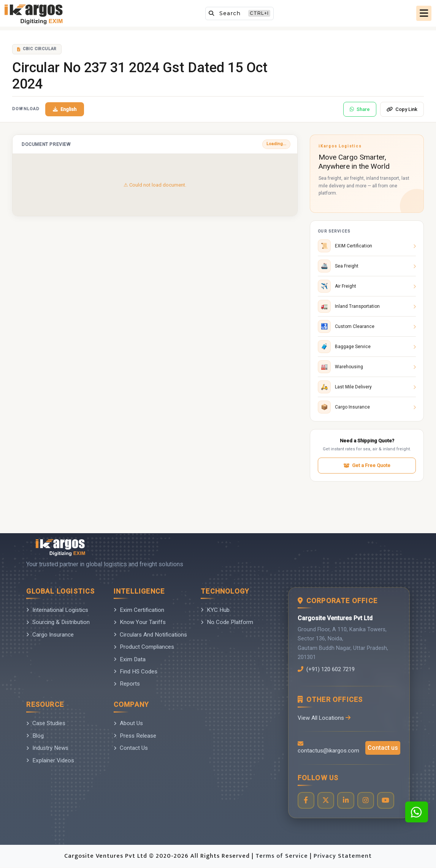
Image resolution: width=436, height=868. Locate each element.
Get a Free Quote (367, 465)
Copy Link (402, 109)
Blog (35, 736)
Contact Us (131, 748)
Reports (127, 684)
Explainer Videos (50, 760)
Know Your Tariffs (140, 622)
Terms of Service (283, 856)
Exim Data (130, 659)
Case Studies (46, 723)
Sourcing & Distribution (58, 622)
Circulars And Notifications (150, 635)
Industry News (47, 748)
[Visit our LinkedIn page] (346, 801)
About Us (128, 723)
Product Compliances (144, 647)
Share (360, 109)
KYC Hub (215, 610)
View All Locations (324, 718)
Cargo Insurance (50, 635)
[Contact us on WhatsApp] (417, 812)
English (65, 109)
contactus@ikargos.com (328, 748)
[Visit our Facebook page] (306, 801)
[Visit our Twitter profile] (326, 801)
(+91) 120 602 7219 (328, 669)
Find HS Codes (136, 672)
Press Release (135, 736)
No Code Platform (227, 622)
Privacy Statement (343, 856)
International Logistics (57, 610)
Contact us (383, 748)
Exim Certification (139, 610)
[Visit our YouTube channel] (387, 801)
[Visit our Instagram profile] (367, 801)
